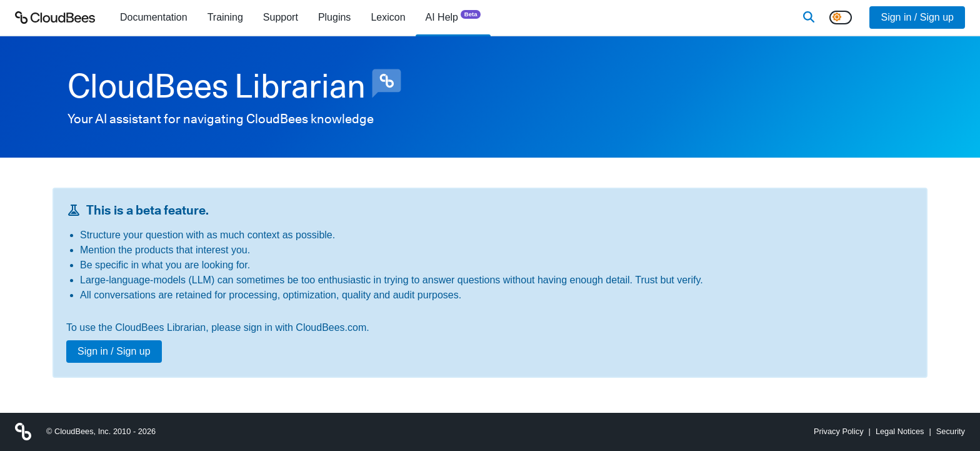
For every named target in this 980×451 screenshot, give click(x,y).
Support (281, 17)
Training (225, 17)
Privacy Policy (839, 431)
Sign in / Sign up (917, 17)
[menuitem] (154, 18)
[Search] (809, 18)
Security (951, 431)
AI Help (453, 17)
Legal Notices (900, 431)
